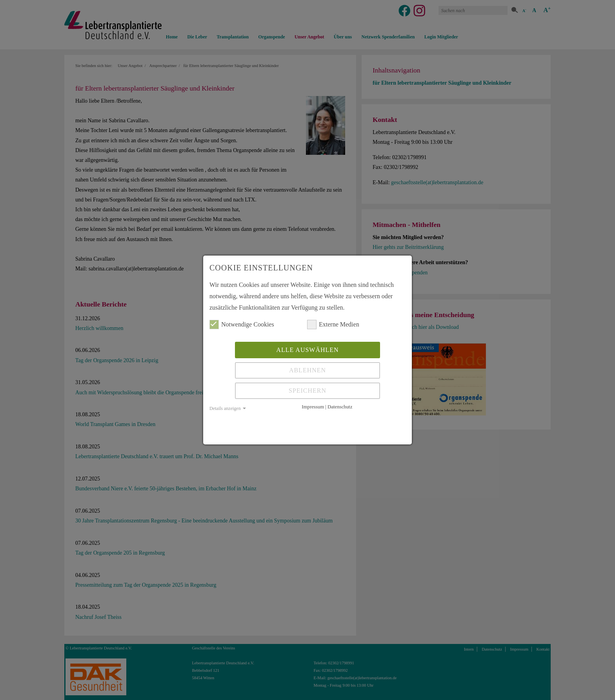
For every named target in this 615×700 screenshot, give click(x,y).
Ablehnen (307, 370)
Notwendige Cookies (242, 325)
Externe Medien (333, 325)
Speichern (307, 391)
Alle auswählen (307, 350)
